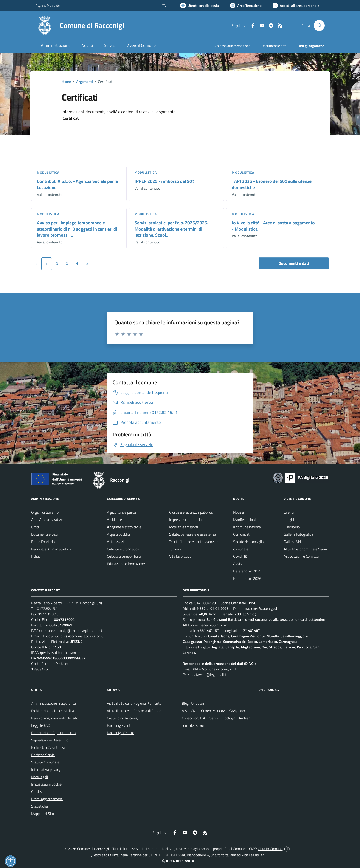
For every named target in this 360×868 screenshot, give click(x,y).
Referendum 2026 (247, 578)
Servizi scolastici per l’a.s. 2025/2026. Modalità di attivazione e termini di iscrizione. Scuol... (171, 229)
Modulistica (48, 172)
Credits (37, 792)
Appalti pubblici (118, 534)
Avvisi (238, 564)
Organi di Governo (45, 512)
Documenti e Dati (44, 534)
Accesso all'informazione (232, 46)
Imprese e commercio (185, 520)
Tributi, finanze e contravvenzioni (194, 542)
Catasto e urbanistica (123, 549)
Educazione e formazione (126, 564)
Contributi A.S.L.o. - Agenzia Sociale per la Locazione (77, 184)
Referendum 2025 (247, 571)
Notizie (239, 512)
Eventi (289, 512)
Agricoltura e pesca (121, 512)
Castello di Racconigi (123, 718)
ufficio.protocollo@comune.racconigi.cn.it (72, 636)
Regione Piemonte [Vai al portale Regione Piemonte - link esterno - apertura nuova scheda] (48, 5)
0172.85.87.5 (48, 614)
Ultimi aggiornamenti (47, 799)
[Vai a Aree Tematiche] (246, 6)
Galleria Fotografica (298, 534)
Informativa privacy (46, 769)
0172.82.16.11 (48, 608)
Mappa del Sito (43, 814)
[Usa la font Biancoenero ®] (200, 6)
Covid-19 (240, 556)
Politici (36, 556)
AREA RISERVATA (177, 861)
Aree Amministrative (47, 520)
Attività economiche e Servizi (306, 549)
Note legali (39, 777)
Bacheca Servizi (43, 755)
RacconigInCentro (121, 733)
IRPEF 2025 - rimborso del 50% (165, 181)
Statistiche (39, 806)
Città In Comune (270, 849)
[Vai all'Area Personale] (296, 6)
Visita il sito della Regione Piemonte (134, 703)
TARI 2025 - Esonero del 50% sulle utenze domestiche (272, 184)
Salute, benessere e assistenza (193, 534)
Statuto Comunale (45, 762)
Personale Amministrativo (51, 549)
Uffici (35, 527)
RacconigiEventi (119, 725)
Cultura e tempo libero (124, 556)
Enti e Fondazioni (44, 542)
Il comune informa (247, 527)
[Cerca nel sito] (319, 25)
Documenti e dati (294, 263)
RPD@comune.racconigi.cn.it (215, 669)
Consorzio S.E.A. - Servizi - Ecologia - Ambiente (218, 718)
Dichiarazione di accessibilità (53, 711)
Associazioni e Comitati (301, 556)
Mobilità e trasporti (184, 527)
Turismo (175, 549)
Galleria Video (294, 542)
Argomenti (84, 82)
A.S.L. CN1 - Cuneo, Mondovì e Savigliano (213, 711)
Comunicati (242, 534)
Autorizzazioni (118, 542)
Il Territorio (292, 527)
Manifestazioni (244, 520)
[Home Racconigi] (80, 25)
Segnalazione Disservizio (50, 740)
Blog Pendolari (193, 703)
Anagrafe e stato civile (124, 527)
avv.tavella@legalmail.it (208, 675)
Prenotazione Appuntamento (53, 733)
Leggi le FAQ (41, 725)
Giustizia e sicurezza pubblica (191, 512)
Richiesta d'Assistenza (48, 747)
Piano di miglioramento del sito (55, 718)
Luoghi (289, 520)
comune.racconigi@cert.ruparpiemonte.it (72, 631)
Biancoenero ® (198, 855)
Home (66, 82)
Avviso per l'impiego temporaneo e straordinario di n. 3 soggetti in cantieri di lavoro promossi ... (77, 229)
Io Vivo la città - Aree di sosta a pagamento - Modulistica (273, 226)
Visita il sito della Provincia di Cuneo (134, 711)
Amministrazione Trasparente (53, 703)
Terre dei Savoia (194, 725)
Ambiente (114, 520)
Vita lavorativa (180, 556)
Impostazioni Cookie (46, 784)
